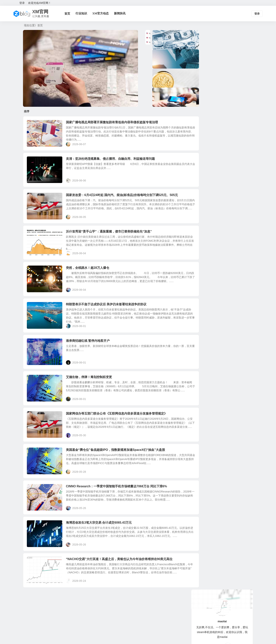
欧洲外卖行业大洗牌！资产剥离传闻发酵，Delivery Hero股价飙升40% (233, 142)
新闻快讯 (122, 13)
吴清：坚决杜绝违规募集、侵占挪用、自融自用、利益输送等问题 (113, 161)
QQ (228, 87)
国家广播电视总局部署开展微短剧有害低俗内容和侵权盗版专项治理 (115, 122)
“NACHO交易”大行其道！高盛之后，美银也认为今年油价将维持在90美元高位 (122, 585)
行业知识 (84, 13)
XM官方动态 (103, 13)
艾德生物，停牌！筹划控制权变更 (92, 392)
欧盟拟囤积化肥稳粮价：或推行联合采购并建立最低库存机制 (232, 125)
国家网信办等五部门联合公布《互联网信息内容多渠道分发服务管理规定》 (120, 431)
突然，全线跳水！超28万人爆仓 (91, 277)
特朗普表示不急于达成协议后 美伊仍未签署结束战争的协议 (109, 315)
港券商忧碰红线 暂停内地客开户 (91, 354)
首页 (70, 14)
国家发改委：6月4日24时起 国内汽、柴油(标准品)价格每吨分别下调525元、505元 (125, 199)
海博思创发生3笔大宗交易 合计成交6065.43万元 (102, 547)
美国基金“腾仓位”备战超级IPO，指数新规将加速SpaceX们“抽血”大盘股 (119, 470)
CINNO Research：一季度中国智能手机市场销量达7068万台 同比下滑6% (120, 508)
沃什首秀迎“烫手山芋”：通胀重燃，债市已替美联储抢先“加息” (112, 238)
